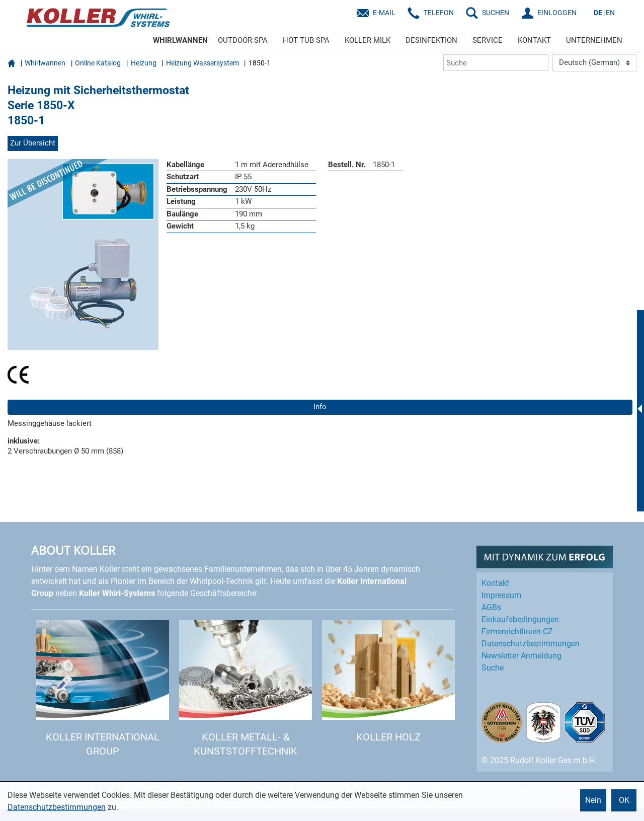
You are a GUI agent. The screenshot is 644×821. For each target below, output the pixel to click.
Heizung (144, 63)
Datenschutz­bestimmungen (531, 644)
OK (624, 800)
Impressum (501, 595)
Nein (593, 800)
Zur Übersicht (33, 143)
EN (610, 13)
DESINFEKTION (431, 40)
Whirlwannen (45, 63)
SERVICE (488, 40)
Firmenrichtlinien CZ (517, 631)
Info (320, 407)
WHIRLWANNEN (180, 40)
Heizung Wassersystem (203, 63)
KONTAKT (534, 40)
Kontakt (495, 583)
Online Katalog (98, 63)
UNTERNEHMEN (594, 40)
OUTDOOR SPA (243, 40)
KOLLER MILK (368, 40)
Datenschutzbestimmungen (57, 807)
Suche (493, 668)
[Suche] (496, 63)
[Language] (594, 63)
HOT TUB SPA (306, 40)
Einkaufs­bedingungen (520, 619)
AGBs (491, 607)
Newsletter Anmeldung (521, 656)
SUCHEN (496, 13)
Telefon (439, 13)
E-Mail (384, 13)
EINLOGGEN (557, 13)
